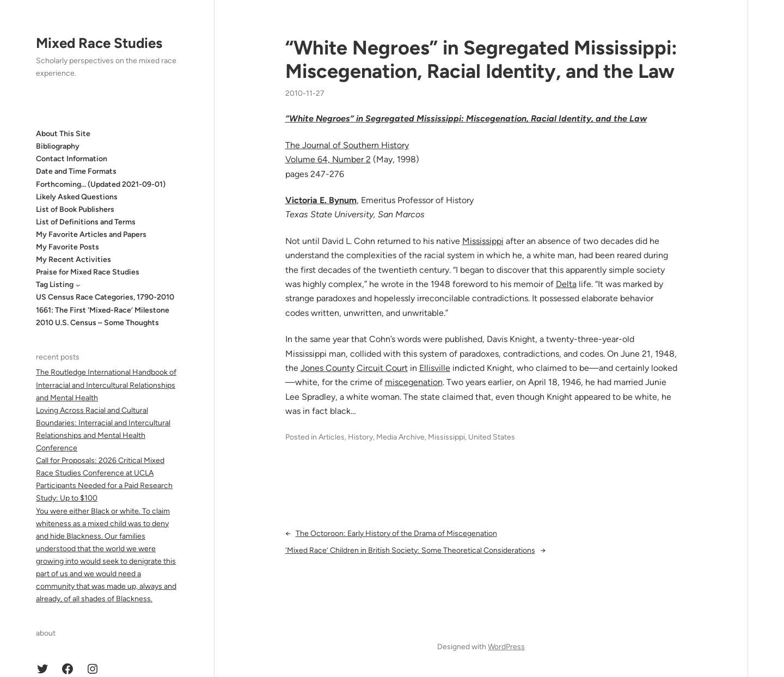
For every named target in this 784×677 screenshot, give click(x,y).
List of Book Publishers (75, 209)
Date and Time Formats (76, 171)
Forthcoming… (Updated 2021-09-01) (101, 184)
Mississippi (483, 241)
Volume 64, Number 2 (328, 159)
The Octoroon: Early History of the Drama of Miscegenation (396, 533)
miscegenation (414, 382)
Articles (332, 437)
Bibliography (58, 146)
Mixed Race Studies (99, 43)
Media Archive (400, 437)
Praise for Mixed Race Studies (88, 272)
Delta (566, 284)
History (360, 437)
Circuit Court (382, 368)
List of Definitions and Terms (86, 222)
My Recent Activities (73, 260)
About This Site (63, 134)
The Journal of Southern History (347, 145)
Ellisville (435, 368)
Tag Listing (55, 285)
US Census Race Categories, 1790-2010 (105, 297)
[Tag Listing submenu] (78, 285)
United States (492, 437)
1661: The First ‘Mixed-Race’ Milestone (103, 310)
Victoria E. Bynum (321, 200)
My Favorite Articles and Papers (91, 234)
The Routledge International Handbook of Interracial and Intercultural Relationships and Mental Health (106, 385)
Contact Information (72, 159)
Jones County (327, 368)
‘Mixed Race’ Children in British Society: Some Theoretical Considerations (410, 550)
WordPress (506, 647)
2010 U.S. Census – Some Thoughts (97, 323)
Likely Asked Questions (77, 197)
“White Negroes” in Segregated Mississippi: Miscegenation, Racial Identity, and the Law (481, 59)
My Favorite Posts (68, 247)
